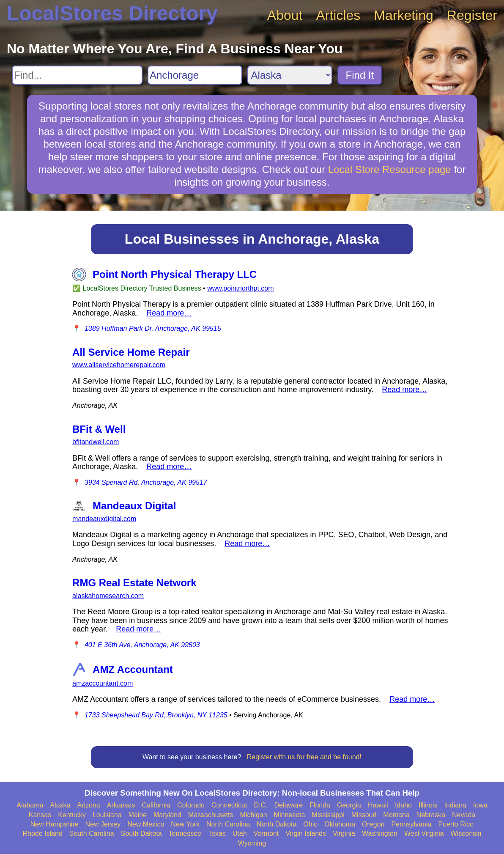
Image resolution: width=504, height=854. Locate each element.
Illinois (428, 805)
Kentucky (72, 815)
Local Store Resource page (390, 169)
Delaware (288, 805)
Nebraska (431, 815)
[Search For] (77, 75)
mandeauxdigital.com (104, 519)
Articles (338, 15)
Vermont (266, 833)
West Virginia (424, 833)
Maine (137, 815)
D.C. (260, 805)
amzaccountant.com (103, 683)
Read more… (169, 313)
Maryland (167, 815)
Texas (217, 833)
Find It (360, 75)
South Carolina (92, 833)
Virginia (344, 833)
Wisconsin (466, 833)
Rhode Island (43, 833)
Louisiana (107, 815)
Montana (396, 815)
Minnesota (290, 815)
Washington (380, 833)
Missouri (364, 815)
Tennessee (185, 833)
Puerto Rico (456, 824)
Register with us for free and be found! (304, 757)
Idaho (403, 805)
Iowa (480, 805)
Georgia (349, 805)
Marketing (404, 15)
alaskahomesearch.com (108, 596)
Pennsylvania (411, 824)
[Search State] (290, 75)
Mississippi (328, 815)
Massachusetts (211, 815)
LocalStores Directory (112, 13)
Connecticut (229, 805)
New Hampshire (55, 824)
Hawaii (378, 805)
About (285, 15)
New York (185, 824)
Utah (240, 833)
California (156, 805)
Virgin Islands (306, 833)
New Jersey (103, 824)
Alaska (60, 805)
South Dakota (141, 833)
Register (472, 15)
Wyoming (252, 843)
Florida (320, 805)
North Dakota (277, 824)
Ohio (310, 824)
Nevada (464, 815)
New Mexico (146, 824)
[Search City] (195, 75)
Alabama (30, 805)
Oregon (373, 824)
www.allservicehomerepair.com (119, 365)
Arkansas (121, 805)
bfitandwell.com (96, 442)
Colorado (191, 805)
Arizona (88, 805)
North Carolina (228, 824)
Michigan (254, 815)
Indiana (455, 805)
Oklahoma (340, 824)
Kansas (40, 815)
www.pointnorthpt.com (240, 288)
